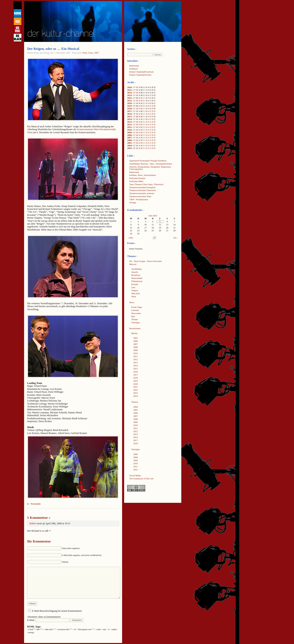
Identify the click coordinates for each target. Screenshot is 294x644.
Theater (135, 319)
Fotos (91, 53)
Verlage (133, 202)
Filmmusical (137, 281)
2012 (129, 124)
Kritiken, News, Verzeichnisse (143, 175)
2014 (129, 119)
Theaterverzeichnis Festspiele (142, 187)
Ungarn (135, 290)
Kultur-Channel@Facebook (141, 72)
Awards (135, 272)
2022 (129, 98)
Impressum (134, 66)
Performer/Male (136, 181)
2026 (129, 87)
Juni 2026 (153, 216)
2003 (129, 148)
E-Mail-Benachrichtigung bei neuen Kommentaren (57, 611)
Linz (133, 287)
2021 (129, 101)
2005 (129, 143)
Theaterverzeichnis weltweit (142, 193)
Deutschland (137, 278)
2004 (129, 145)
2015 (129, 116)
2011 (129, 127)
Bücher (134, 333)
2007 (97, 53)
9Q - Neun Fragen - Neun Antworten (145, 261)
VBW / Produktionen (139, 199)
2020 (129, 103)
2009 (129, 132)
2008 (129, 135)
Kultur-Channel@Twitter (140, 75)
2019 (129, 106)
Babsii (33, 523)
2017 (129, 111)
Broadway (136, 275)
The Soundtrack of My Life (141, 479)
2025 (129, 90)
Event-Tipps (137, 307)
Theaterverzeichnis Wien (140, 196)
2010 (129, 130)
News (132, 302)
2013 (129, 122)
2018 (129, 108)
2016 (129, 114)
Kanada (135, 284)
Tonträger (136, 322)
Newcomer (136, 313)
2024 (129, 93)
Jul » (175, 238)
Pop (133, 316)
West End (135, 293)
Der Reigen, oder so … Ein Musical (53, 49)
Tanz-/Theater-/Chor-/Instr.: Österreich (146, 184)
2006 (129, 140)
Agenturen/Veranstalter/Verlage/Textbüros (148, 161)
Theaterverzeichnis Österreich (143, 190)
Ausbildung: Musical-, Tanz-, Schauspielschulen (151, 164)
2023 (129, 95)
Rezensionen (135, 328)
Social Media (135, 475)
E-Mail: (48, 620)
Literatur (135, 310)
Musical (133, 264)
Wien (85, 53)
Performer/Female (137, 178)
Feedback (133, 69)
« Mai (130, 238)
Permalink (36, 504)
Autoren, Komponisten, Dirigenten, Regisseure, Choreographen (150, 168)
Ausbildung (136, 269)
